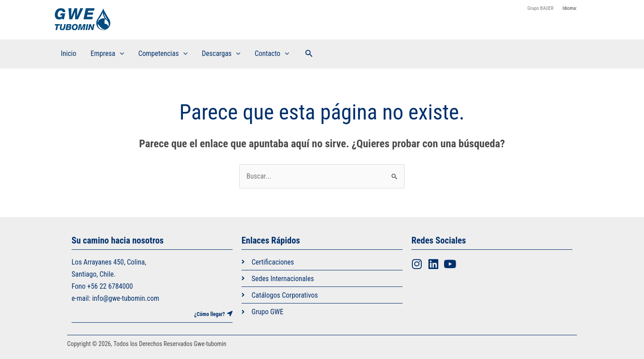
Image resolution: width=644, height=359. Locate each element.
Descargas (221, 54)
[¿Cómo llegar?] (230, 314)
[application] (120, 54)
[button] (309, 53)
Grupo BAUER (540, 8)
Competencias (163, 54)
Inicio (69, 53)
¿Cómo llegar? (210, 314)
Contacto (272, 54)
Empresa (108, 54)
